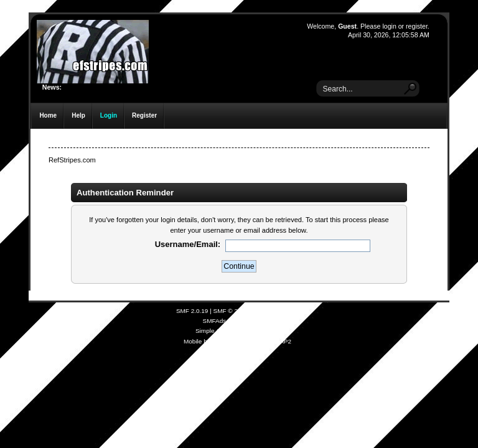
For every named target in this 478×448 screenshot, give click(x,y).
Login (109, 115)
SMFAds (215, 321)
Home (48, 115)
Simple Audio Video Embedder (237, 331)
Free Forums (254, 321)
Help (78, 115)
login (389, 26)
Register (144, 115)
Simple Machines (275, 311)
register (417, 26)
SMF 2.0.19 (192, 311)
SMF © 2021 (231, 311)
